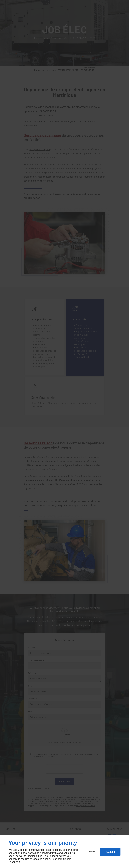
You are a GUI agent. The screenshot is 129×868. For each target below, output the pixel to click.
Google (67, 859)
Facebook (14, 862)
